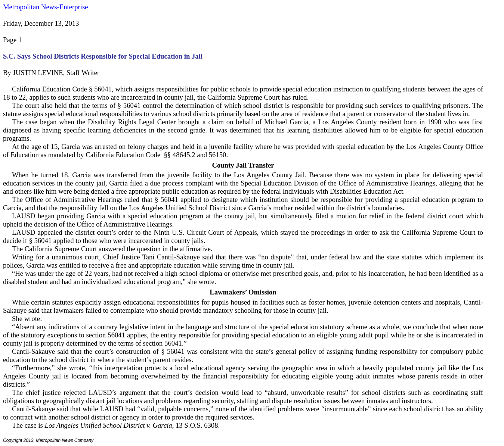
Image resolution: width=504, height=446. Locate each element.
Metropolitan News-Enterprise (45, 7)
